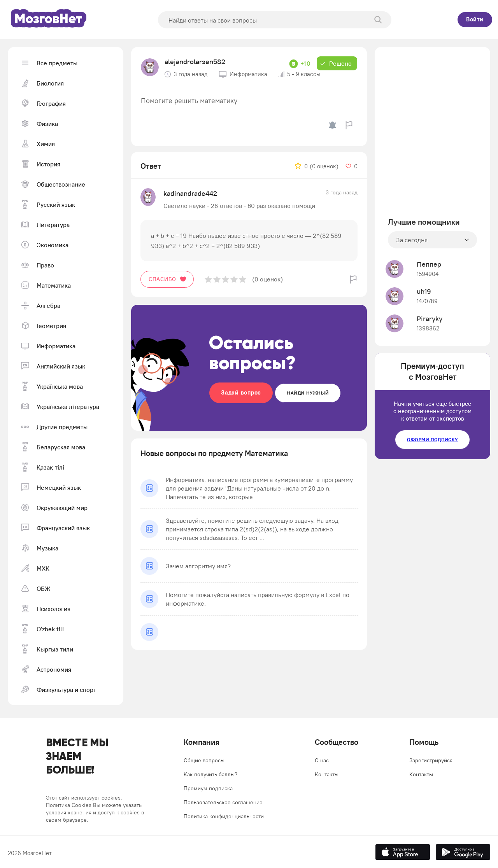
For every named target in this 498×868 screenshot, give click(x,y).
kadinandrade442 (190, 193)
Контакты (327, 774)
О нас (322, 760)
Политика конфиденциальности (224, 816)
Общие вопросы (204, 760)
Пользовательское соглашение (223, 802)
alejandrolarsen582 (195, 62)
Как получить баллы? (210, 774)
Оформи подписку (432, 439)
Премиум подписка (208, 788)
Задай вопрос (241, 392)
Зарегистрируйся (431, 760)
